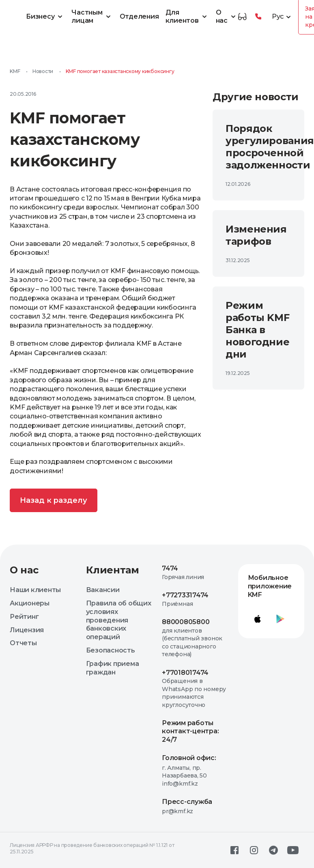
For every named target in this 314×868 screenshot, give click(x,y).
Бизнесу (45, 17)
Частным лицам (92, 17)
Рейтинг (24, 617)
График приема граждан (113, 668)
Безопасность (111, 650)
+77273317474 (185, 595)
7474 (170, 568)
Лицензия (27, 630)
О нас (227, 17)
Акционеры (30, 603)
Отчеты (23, 643)
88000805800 (186, 622)
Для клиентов (187, 17)
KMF (15, 71)
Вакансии (103, 590)
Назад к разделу (54, 500)
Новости (43, 71)
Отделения (139, 16)
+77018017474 (185, 673)
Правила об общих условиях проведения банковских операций (119, 620)
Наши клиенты (35, 590)
